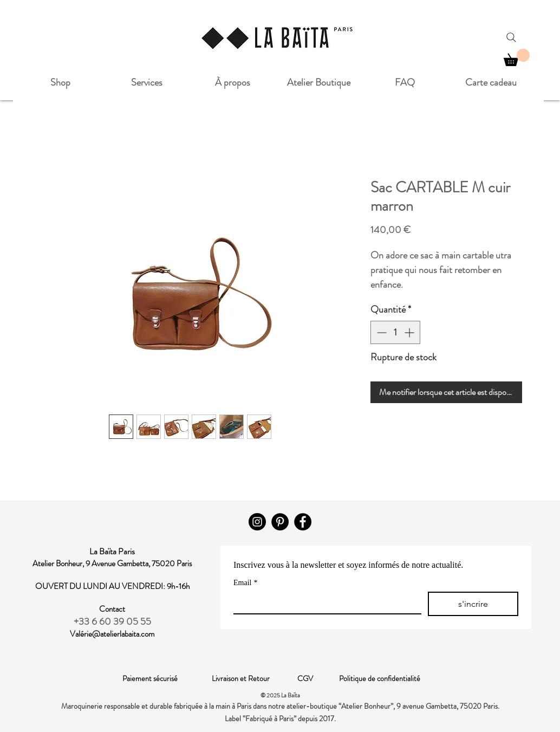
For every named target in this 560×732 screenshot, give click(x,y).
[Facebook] (303, 522)
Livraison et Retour (255, 678)
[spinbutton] (395, 332)
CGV (318, 678)
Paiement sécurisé (167, 678)
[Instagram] (257, 522)
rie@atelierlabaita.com (119, 634)
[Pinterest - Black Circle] (280, 522)
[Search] (511, 37)
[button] (517, 57)
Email (245, 583)
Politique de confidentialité (380, 678)
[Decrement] (380, 332)
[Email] (324, 603)
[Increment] (410, 332)
